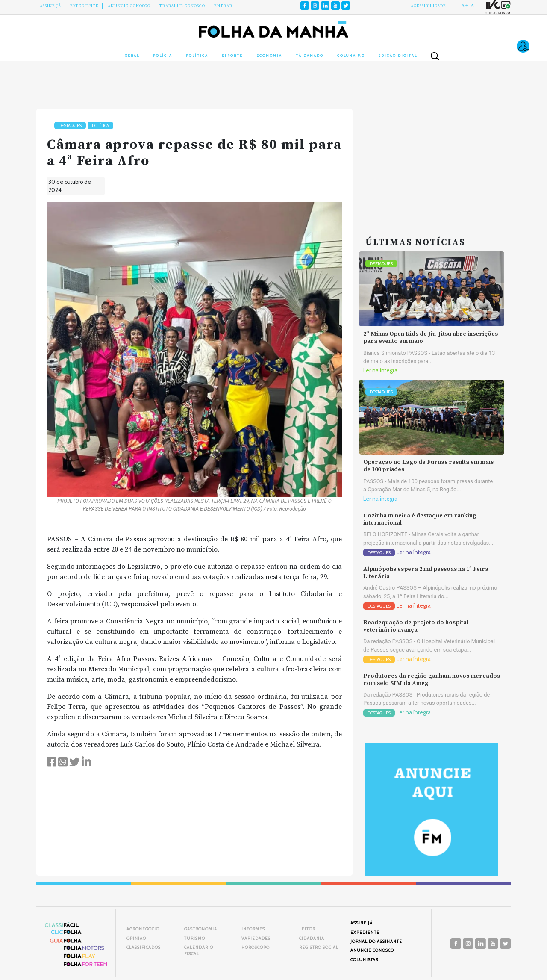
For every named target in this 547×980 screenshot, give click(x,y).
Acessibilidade (428, 6)
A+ (465, 6)
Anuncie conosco (129, 6)
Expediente (84, 6)
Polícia (163, 56)
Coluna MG (351, 56)
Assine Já (50, 6)
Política (197, 56)
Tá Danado (310, 56)
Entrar (223, 6)
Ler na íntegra (380, 370)
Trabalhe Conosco (182, 6)
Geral (132, 56)
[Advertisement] (432, 162)
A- (474, 6)
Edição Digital (398, 56)
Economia (269, 56)
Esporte (232, 56)
